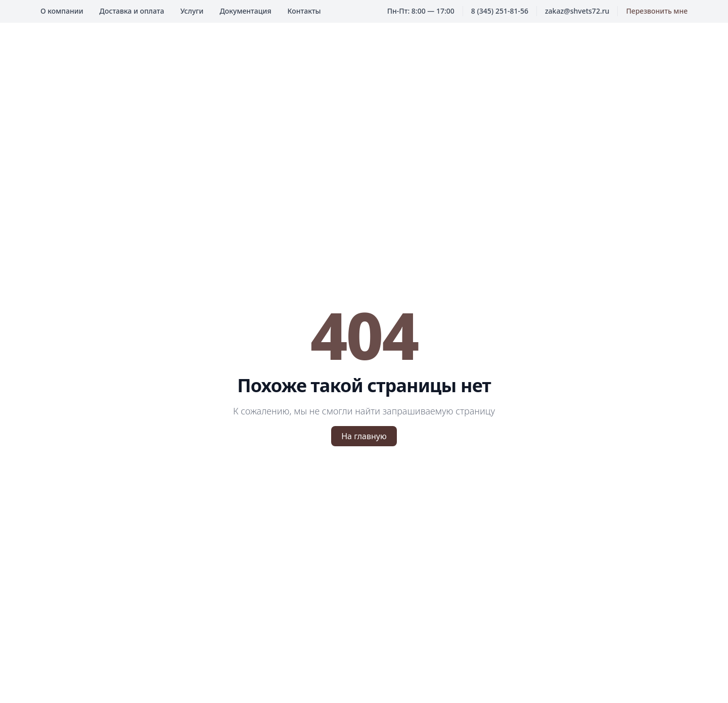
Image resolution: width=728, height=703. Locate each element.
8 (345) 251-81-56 (500, 11)
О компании (62, 11)
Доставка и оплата (132, 11)
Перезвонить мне (657, 11)
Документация (245, 11)
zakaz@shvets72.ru (577, 11)
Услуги (192, 11)
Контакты (304, 11)
